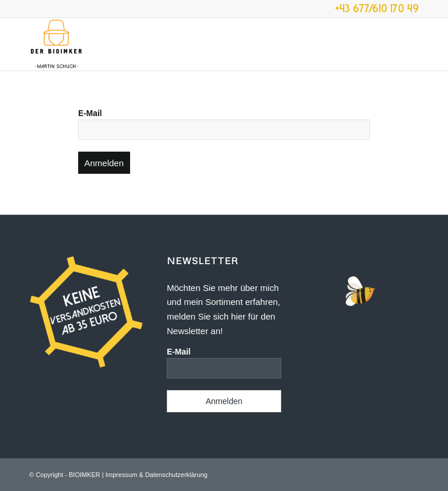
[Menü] (413, 44)
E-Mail (90, 113)
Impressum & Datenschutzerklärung (157, 475)
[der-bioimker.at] (57, 44)
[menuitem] (413, 44)
